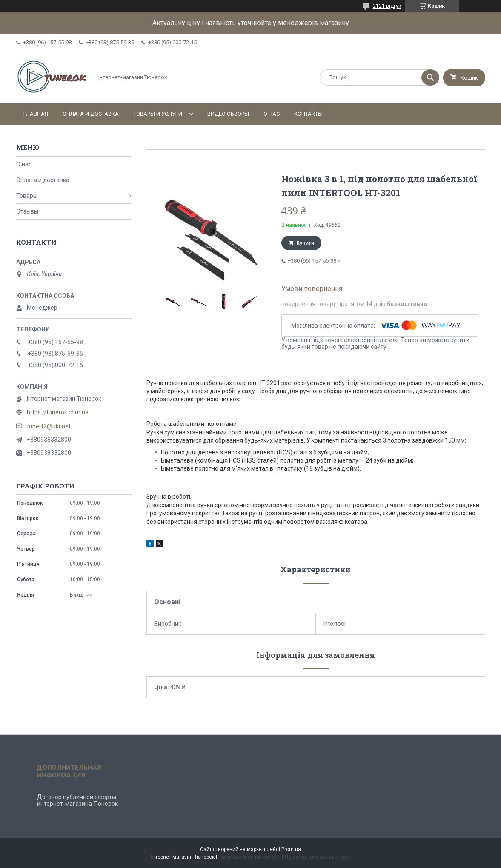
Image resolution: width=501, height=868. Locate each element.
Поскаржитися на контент (250, 857)
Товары (27, 196)
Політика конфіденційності (317, 857)
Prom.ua (291, 849)
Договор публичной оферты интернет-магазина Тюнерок (77, 800)
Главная (36, 114)
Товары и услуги (158, 114)
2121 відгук (387, 6)
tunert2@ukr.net (49, 426)
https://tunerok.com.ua (58, 412)
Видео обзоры (228, 114)
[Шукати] (430, 77)
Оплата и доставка (91, 114)
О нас (272, 114)
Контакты (308, 114)
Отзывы (27, 211)
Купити (306, 243)
